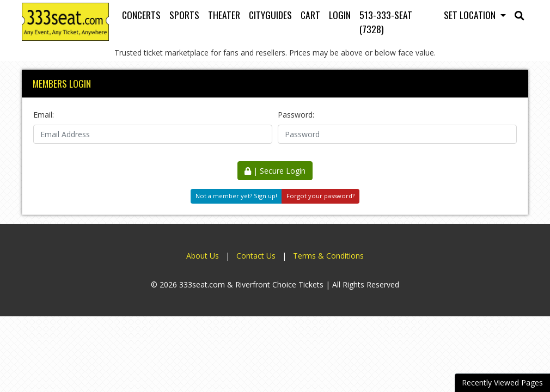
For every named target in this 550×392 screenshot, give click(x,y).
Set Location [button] (471, 15)
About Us (203, 256)
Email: (44, 115)
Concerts (141, 15)
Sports (184, 15)
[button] (520, 15)
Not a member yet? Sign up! (236, 196)
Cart (310, 15)
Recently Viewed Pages (502, 382)
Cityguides (270, 15)
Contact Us (256, 256)
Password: (296, 115)
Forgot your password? (320, 196)
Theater (224, 15)
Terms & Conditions (328, 256)
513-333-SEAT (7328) (386, 22)
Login (340, 15)
